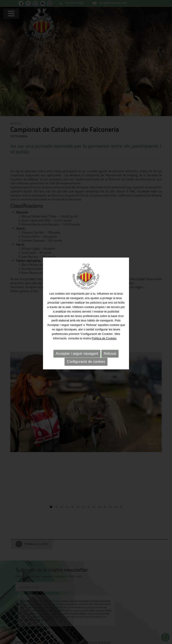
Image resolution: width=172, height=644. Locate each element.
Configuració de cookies (86, 357)
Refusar (110, 349)
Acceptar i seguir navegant (77, 349)
